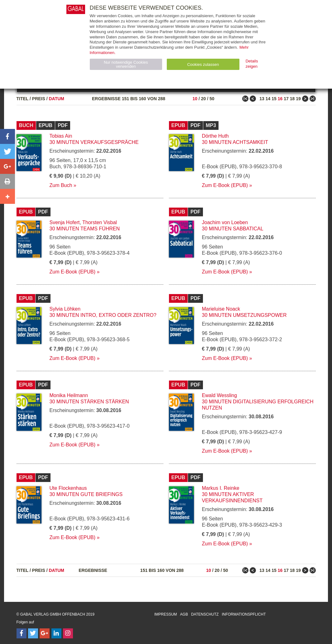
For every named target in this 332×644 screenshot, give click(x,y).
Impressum (166, 614)
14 (268, 99)
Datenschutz (205, 614)
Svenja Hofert (65, 222)
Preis (39, 99)
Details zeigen (252, 64)
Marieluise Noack (221, 309)
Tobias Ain (61, 136)
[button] (7, 136)
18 (292, 99)
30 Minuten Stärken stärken (89, 402)
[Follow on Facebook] (22, 633)
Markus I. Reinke (221, 488)
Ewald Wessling (220, 395)
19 (298, 99)
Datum (57, 99)
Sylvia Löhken (65, 309)
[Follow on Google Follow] (45, 633)
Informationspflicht (244, 614)
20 (204, 99)
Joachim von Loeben (225, 222)
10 (195, 99)
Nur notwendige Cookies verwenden (126, 64)
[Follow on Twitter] (33, 633)
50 (212, 99)
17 (286, 99)
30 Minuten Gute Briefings (86, 494)
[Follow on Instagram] (68, 633)
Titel (23, 99)
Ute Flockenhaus (68, 488)
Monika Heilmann (69, 395)
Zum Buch (61, 185)
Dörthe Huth (215, 136)
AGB (184, 614)
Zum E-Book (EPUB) (225, 185)
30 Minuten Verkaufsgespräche (94, 142)
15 (274, 99)
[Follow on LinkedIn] (56, 633)
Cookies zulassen (203, 64)
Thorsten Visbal (100, 222)
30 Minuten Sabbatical (233, 229)
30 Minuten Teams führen (85, 229)
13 (262, 99)
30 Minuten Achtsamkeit (235, 142)
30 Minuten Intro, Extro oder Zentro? (103, 315)
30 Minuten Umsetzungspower (244, 315)
